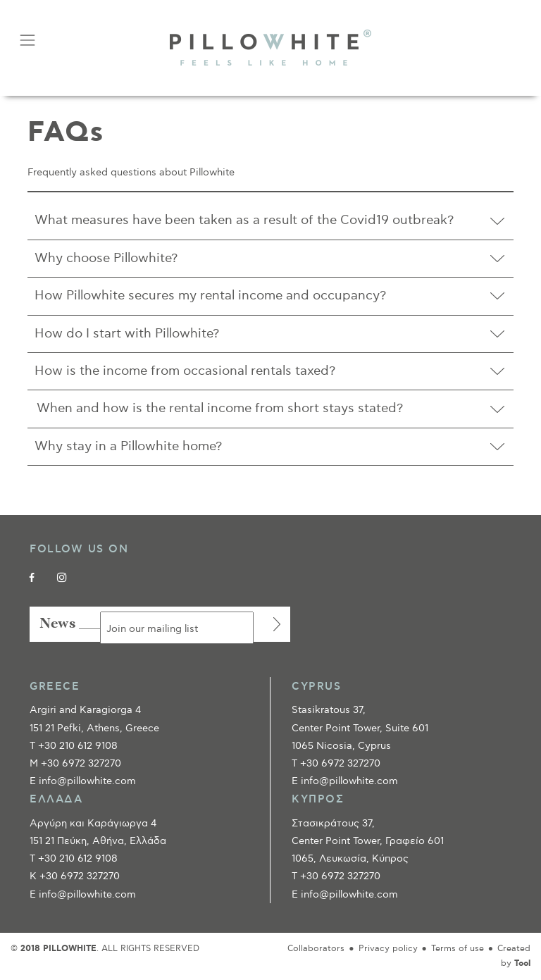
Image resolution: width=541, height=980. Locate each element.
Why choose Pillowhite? (106, 258)
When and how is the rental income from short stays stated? (219, 408)
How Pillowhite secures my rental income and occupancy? (210, 296)
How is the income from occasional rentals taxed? (185, 371)
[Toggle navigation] (27, 41)
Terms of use (458, 949)
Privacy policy (388, 949)
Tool (522, 963)
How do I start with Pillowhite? (127, 334)
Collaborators (316, 949)
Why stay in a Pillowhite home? (128, 446)
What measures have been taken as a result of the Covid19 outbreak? (244, 220)
